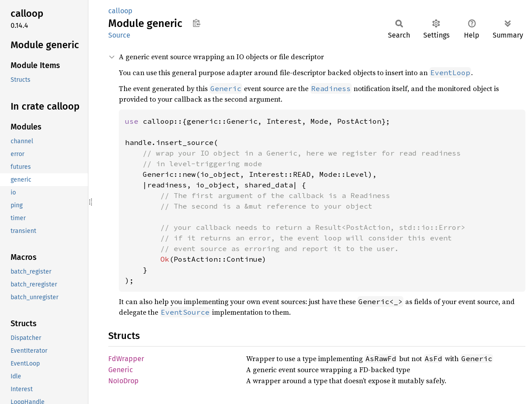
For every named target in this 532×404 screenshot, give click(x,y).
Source (119, 35)
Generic (121, 370)
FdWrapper (126, 359)
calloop (120, 11)
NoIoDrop (123, 381)
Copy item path (196, 23)
